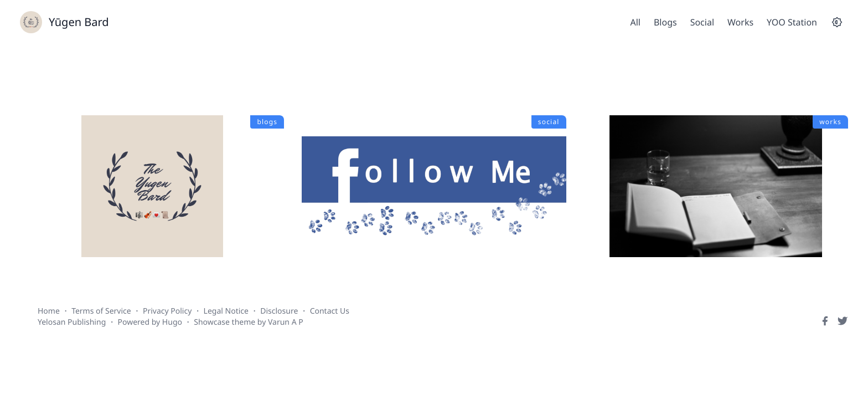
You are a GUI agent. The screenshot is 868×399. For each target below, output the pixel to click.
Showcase (212, 322)
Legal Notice (226, 311)
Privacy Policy (167, 311)
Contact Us (330, 311)
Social (702, 22)
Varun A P (286, 322)
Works (740, 22)
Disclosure (279, 311)
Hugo (172, 322)
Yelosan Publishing (72, 322)
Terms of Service (101, 311)
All (635, 22)
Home (49, 311)
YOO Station (792, 22)
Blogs (665, 22)
